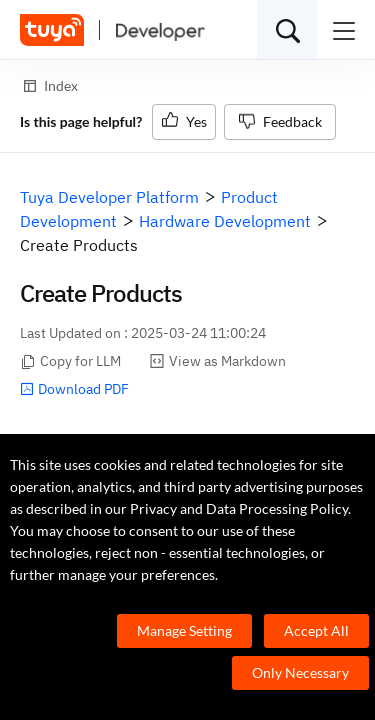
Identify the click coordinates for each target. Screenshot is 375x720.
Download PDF (74, 389)
